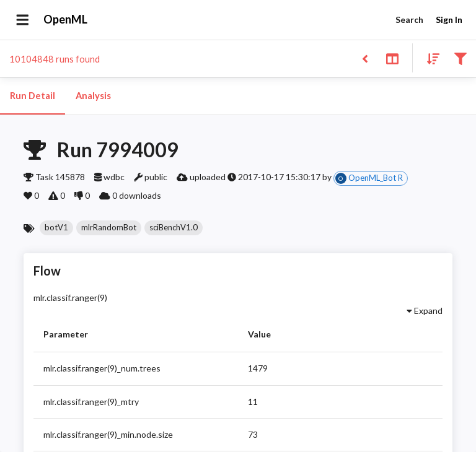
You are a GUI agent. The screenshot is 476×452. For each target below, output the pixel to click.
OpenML (66, 20)
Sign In (449, 20)
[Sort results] (430, 58)
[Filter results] (460, 58)
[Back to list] (365, 58)
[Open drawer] (23, 20)
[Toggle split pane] (392, 58)
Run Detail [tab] (33, 96)
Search (409, 20)
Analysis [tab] (93, 96)
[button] (56, 228)
